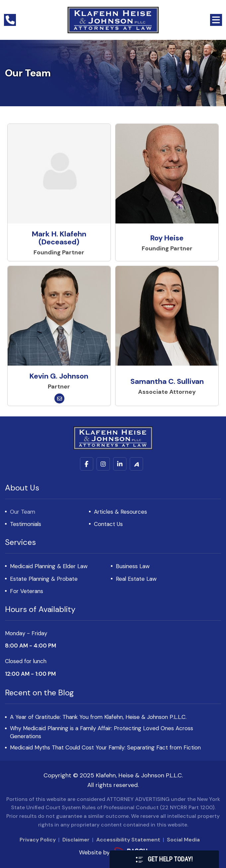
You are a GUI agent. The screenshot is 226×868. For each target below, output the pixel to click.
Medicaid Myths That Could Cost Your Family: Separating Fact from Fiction (105, 747)
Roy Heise (167, 238)
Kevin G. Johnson (59, 376)
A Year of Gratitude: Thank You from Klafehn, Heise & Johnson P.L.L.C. (98, 717)
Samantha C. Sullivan (167, 381)
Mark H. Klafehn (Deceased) (59, 238)
